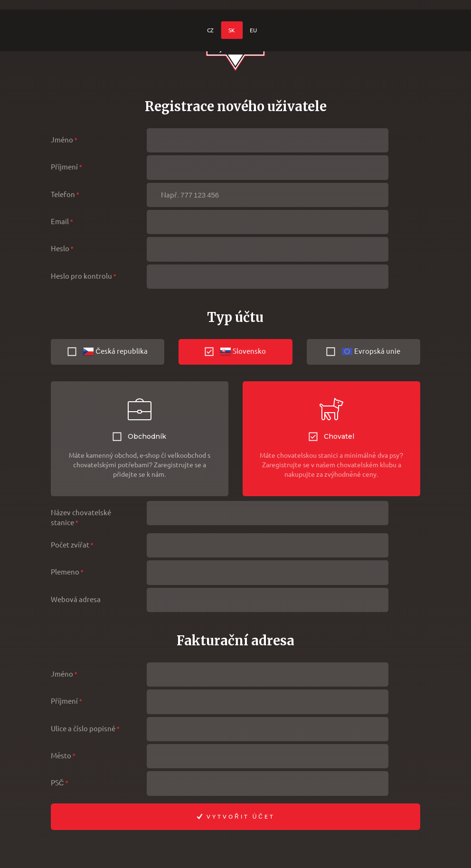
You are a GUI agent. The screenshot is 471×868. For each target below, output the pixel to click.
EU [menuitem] (253, 30)
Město (61, 756)
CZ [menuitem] (210, 30)
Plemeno (65, 572)
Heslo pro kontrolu (81, 276)
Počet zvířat (70, 545)
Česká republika (108, 351)
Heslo (60, 249)
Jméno (62, 140)
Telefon (63, 194)
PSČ (57, 783)
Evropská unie (363, 351)
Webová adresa (76, 599)
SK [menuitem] (232, 30)
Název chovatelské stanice (81, 518)
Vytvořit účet (235, 816)
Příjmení (64, 167)
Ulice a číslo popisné (83, 729)
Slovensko (235, 351)
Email (60, 222)
